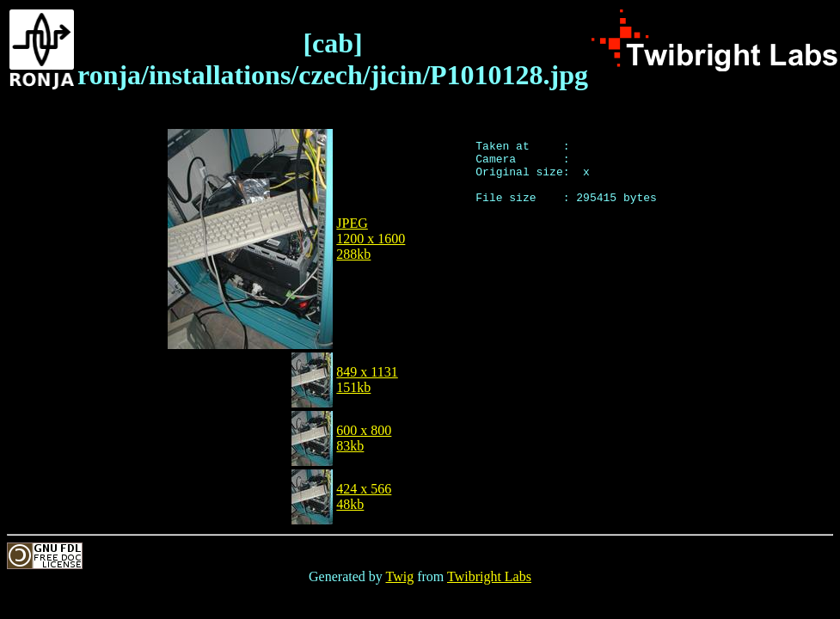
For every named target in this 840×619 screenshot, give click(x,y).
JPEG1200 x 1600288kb (371, 239)
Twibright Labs (489, 576)
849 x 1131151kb (367, 380)
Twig (400, 576)
